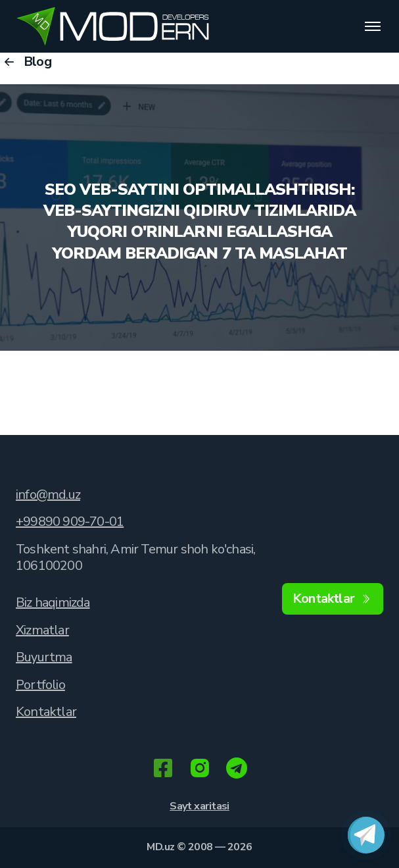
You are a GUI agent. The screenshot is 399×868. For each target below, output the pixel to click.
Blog (26, 62)
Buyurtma (44, 657)
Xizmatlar (42, 630)
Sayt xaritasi (199, 806)
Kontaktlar (46, 712)
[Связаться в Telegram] (366, 835)
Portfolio (40, 685)
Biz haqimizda (53, 602)
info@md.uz (48, 495)
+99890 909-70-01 (70, 522)
